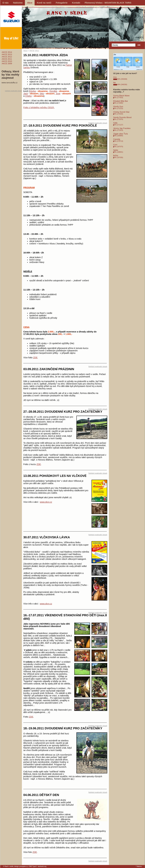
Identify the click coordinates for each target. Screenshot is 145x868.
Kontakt (76, 3)
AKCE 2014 (7, 52)
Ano (115, 77)
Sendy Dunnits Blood (122, 117)
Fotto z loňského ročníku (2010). (39, 107)
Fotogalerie (62, 3)
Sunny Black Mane (121, 96)
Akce (30, 3)
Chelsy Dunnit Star (121, 112)
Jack (26, 94)
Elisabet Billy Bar (121, 101)
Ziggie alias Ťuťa (121, 134)
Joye (58, 94)
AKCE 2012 (7, 57)
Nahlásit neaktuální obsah (13, 91)
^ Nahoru (139, 866)
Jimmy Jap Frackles (122, 128)
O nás (6, 3)
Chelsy (29, 96)
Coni (115, 145)
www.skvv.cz (46, 502)
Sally (115, 123)
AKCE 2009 (7, 64)
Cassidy (117, 139)
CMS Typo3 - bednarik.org (37, 866)
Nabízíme (18, 3)
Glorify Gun (118, 106)
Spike (116, 150)
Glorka (33, 91)
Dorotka (53, 91)
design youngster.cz (21, 866)
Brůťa (116, 156)
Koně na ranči (44, 3)
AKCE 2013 (7, 54)
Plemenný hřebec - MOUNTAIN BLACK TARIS (108, 3)
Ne (115, 83)
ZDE (35, 358)
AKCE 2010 (7, 61)
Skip (42, 94)
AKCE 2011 (7, 59)
